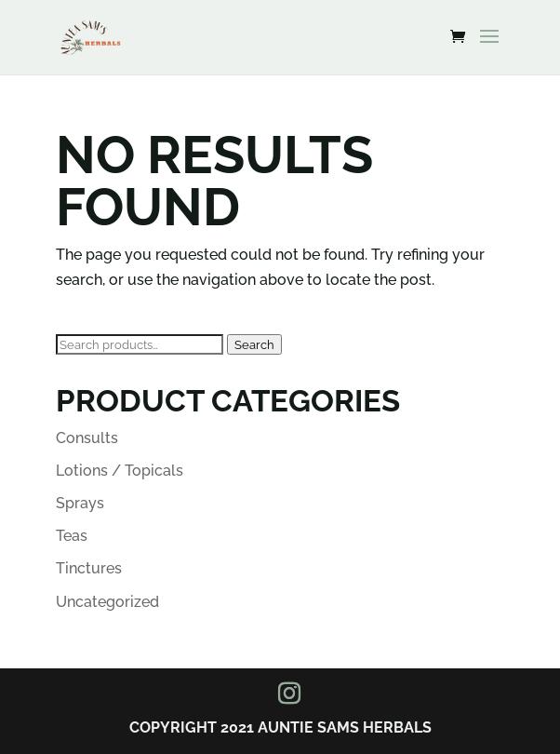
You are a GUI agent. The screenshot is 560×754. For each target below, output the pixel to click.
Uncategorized (107, 602)
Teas (72, 536)
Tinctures (89, 568)
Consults (87, 438)
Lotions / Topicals (120, 471)
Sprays (80, 503)
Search (254, 344)
